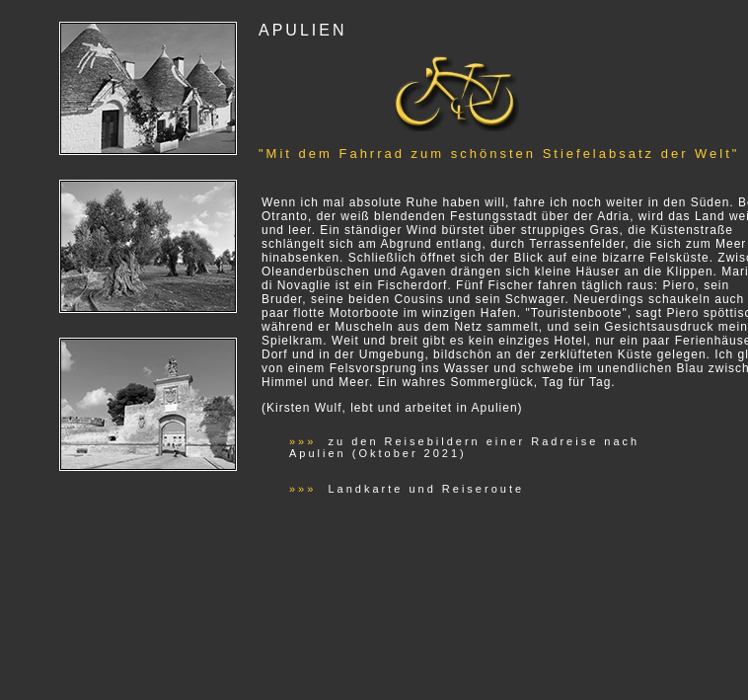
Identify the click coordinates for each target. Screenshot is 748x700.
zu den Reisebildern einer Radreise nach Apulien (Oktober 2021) (464, 447)
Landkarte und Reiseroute (423, 489)
